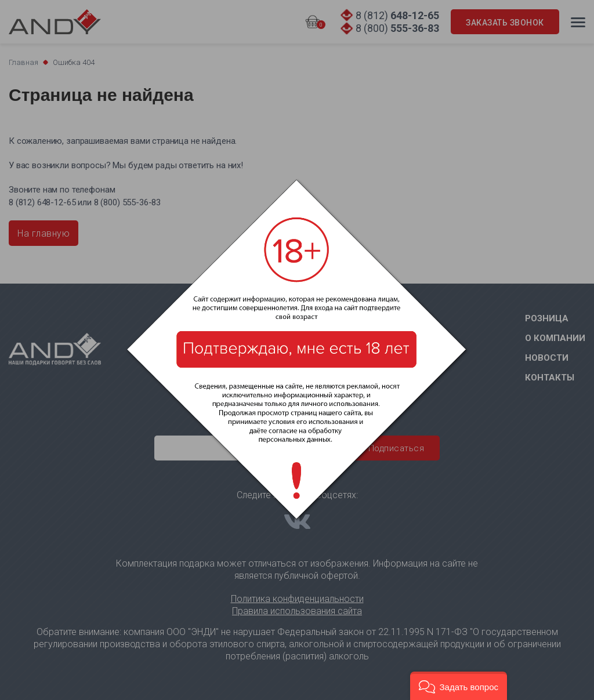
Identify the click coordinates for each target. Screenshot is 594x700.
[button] (459, 686)
